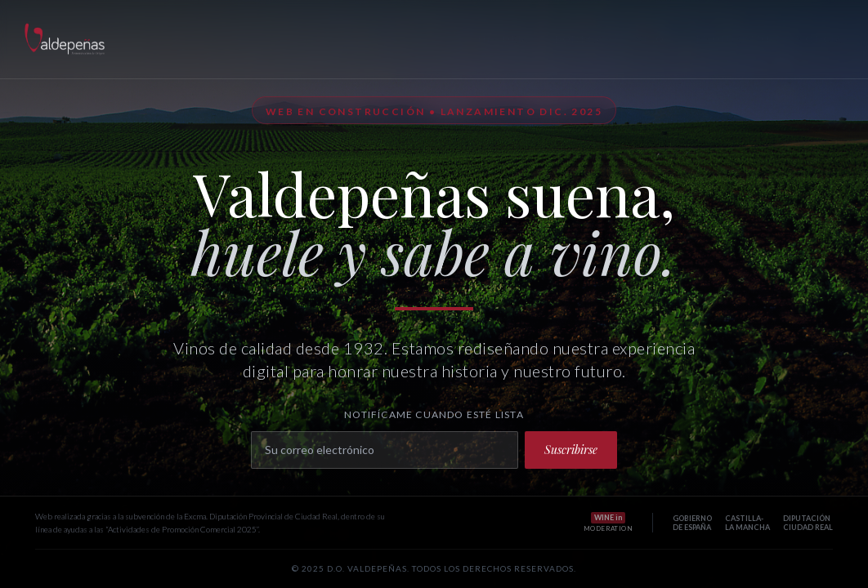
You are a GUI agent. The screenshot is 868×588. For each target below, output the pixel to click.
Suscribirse (571, 450)
